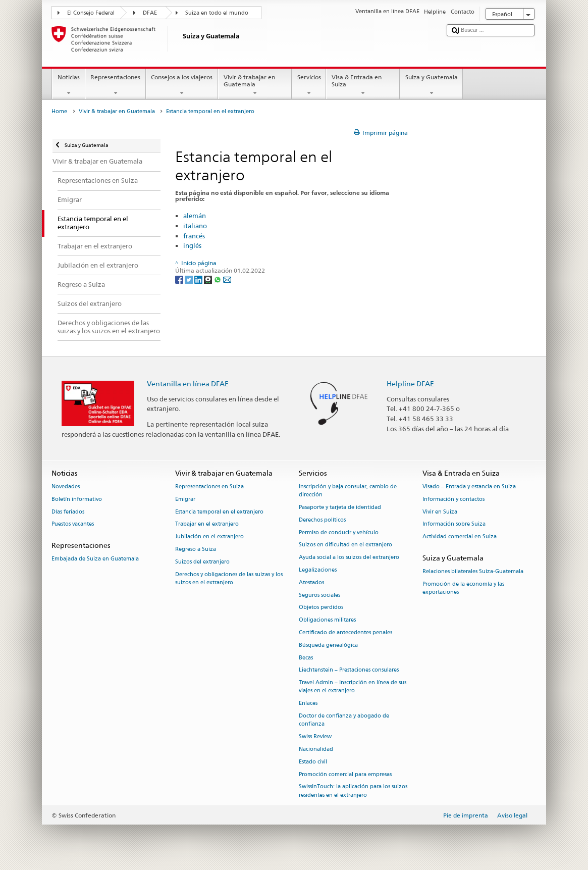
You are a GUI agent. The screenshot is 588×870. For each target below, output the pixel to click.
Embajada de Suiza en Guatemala (95, 559)
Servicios (309, 85)
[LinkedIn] (199, 279)
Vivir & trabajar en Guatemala (255, 85)
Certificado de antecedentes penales (345, 632)
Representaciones (116, 85)
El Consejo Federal (91, 13)
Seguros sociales (319, 595)
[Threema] (209, 279)
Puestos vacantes (73, 524)
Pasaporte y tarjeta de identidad (340, 507)
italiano (195, 226)
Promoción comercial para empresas (345, 774)
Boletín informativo (77, 499)
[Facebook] (180, 279)
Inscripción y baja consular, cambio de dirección (348, 491)
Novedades (66, 487)
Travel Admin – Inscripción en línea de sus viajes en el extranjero (353, 687)
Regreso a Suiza (196, 549)
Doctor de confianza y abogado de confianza (344, 720)
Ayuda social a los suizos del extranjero (349, 558)
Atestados (311, 582)
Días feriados (68, 512)
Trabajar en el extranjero (207, 524)
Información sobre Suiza (454, 524)
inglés (192, 245)
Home (59, 111)
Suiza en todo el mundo (217, 13)
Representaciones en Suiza (209, 487)
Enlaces (308, 704)
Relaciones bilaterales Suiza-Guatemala (473, 572)
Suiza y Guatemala (431, 85)
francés (194, 236)
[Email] (227, 279)
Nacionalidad (316, 749)
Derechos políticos (322, 520)
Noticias (68, 85)
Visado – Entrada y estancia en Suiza (469, 487)
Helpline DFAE (410, 383)
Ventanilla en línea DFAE (188, 383)
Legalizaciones (318, 570)
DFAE (150, 13)
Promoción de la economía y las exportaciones (463, 588)
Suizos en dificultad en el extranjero (345, 545)
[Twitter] (190, 279)
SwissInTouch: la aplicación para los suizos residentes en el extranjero (353, 791)
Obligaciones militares (327, 620)
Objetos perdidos (321, 608)
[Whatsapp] (218, 279)
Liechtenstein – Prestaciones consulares (349, 670)
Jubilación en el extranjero (209, 537)
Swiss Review (315, 737)
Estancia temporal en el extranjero (219, 512)
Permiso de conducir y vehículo (339, 532)
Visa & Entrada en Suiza (363, 85)
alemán (195, 216)
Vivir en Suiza (440, 512)
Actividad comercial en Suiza (460, 537)
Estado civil (313, 762)
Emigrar (185, 499)
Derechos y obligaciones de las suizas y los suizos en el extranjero (229, 578)
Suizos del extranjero (202, 562)
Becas (306, 658)
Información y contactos (453, 499)
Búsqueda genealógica (328, 645)
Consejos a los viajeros (182, 85)
